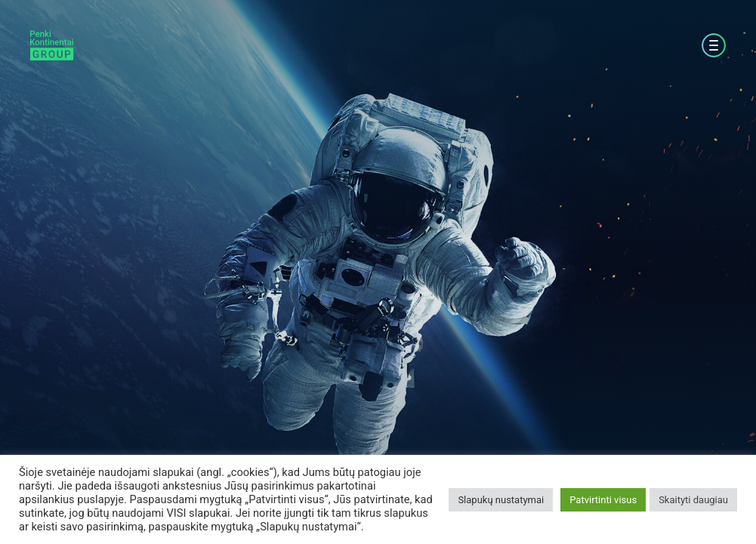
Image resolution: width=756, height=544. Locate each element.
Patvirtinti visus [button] (603, 500)
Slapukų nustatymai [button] (501, 500)
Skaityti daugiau (693, 500)
